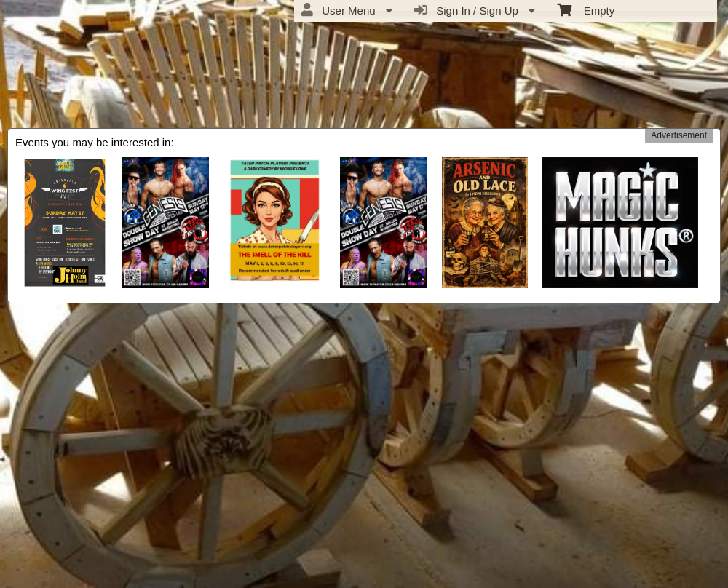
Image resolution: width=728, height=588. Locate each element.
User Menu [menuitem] (347, 10)
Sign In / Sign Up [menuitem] (475, 10)
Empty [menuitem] (586, 9)
